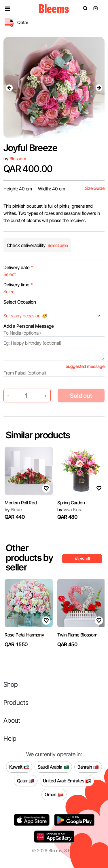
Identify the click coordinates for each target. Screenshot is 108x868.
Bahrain (88, 767)
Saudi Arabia (53, 767)
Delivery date (18, 267)
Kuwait (19, 767)
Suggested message (85, 366)
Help (10, 738)
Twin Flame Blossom (77, 635)
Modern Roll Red (21, 503)
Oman (54, 794)
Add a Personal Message (29, 326)
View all (82, 559)
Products (16, 702)
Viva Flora (70, 510)
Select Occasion (20, 302)
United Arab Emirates (67, 781)
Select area (57, 245)
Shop (11, 684)
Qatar (26, 781)
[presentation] (9, 88)
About (12, 720)
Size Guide (95, 188)
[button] (7, 9)
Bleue (13, 510)
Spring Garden (71, 503)
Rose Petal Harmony (24, 635)
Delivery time (18, 285)
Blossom (18, 159)
